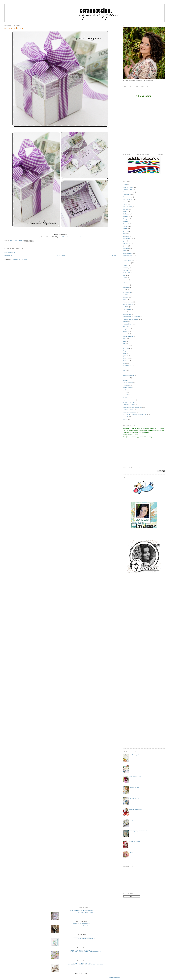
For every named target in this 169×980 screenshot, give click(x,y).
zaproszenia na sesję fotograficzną (132, 407)
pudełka (125, 334)
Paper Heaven (127, 309)
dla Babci (126, 212)
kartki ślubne (127, 258)
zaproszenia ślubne (128, 410)
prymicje (125, 326)
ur (123, 373)
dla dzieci (126, 216)
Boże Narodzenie (128, 199)
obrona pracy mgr (128, 302)
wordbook (126, 390)
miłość (86, 926)
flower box (126, 231)
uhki (124, 370)
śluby (124, 363)
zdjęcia (125, 419)
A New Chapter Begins (86, 939)
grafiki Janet (126, 243)
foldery (125, 234)
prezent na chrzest (134, 798)
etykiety (125, 229)
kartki (124, 251)
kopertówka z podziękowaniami (137, 755)
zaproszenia (126, 397)
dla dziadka (126, 214)
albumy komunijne (128, 189)
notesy (125, 300)
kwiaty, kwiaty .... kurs (135, 777)
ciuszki (125, 204)
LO (124, 282)
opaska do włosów (128, 304)
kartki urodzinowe (128, 260)
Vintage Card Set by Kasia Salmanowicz (86, 965)
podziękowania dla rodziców (131, 319)
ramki (124, 341)
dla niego (125, 224)
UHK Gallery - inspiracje (81, 911)
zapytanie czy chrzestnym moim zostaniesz (135, 414)
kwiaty (125, 277)
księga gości (126, 273)
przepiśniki (126, 329)
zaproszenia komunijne (129, 400)
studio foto (126, 358)
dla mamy (126, 221)
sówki (125, 353)
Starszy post (113, 255)
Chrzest (125, 202)
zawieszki (126, 417)
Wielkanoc (126, 385)
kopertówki (126, 270)
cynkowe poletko (81, 924)
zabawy (125, 392)
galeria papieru (127, 238)
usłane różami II (77, 237)
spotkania (126, 356)
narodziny (126, 297)
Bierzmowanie (127, 197)
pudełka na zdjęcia (128, 336)
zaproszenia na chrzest (129, 402)
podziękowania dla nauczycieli (131, 317)
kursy (124, 275)
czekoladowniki (127, 207)
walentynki (126, 378)
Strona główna (61, 255)
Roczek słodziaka (86, 913)
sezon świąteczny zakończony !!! (138, 831)
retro (124, 344)
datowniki (126, 209)
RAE (124, 339)
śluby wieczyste (127, 365)
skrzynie (125, 351)
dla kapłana (126, 219)
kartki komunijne (128, 253)
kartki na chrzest (128, 256)
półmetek (125, 322)
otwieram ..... (132, 766)
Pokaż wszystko (114, 978)
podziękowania (127, 314)
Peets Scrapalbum (81, 937)
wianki (125, 380)
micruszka (126, 287)
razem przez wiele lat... (135, 820)
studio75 (125, 361)
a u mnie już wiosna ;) (135, 842)
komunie (125, 268)
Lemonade (126, 280)
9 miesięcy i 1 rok (133, 852)
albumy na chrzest (128, 192)
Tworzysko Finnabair (81, 963)
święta (125, 368)
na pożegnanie (127, 292)
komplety (126, 265)
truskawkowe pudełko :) (135, 809)
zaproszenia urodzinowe (130, 412)
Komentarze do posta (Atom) (20, 259)
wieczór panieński (128, 383)
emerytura (126, 226)
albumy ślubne (127, 194)
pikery (125, 312)
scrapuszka (126, 348)
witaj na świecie (127, 387)
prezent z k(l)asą (128, 324)
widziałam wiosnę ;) (134, 787)
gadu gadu (126, 236)
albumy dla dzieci (128, 187)
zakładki (125, 395)
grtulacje (125, 246)
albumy (125, 185)
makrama (125, 285)
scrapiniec (126, 346)
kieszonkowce (127, 263)
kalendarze (126, 248)
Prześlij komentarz (10, 252)
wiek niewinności (66, 237)
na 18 (124, 290)
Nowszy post (8, 255)
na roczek (126, 295)
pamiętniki (126, 307)
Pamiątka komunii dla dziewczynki (86, 952)
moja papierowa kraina (81, 950)
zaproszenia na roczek (129, 405)
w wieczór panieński (129, 375)
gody (124, 241)
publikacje (126, 331)
